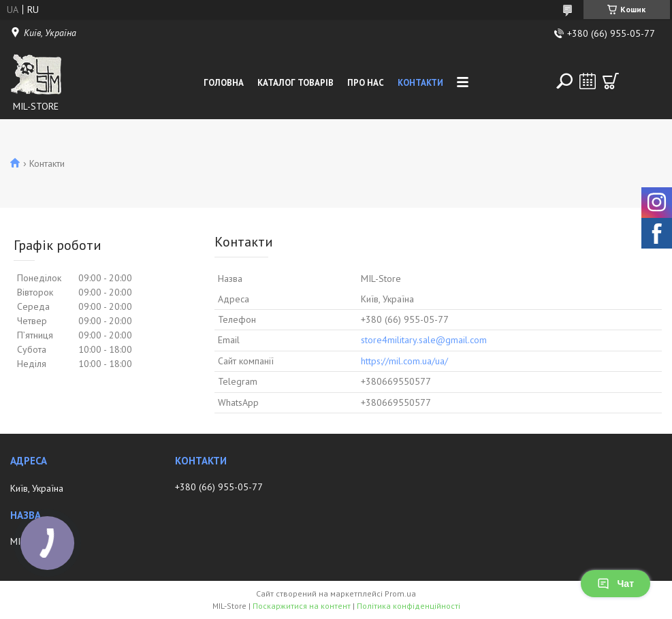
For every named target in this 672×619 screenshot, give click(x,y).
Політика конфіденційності (409, 606)
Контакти (420, 83)
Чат (615, 584)
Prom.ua (400, 593)
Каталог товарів (295, 83)
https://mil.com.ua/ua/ (404, 361)
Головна (224, 83)
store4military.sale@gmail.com (424, 340)
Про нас (366, 83)
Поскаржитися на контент (302, 606)
